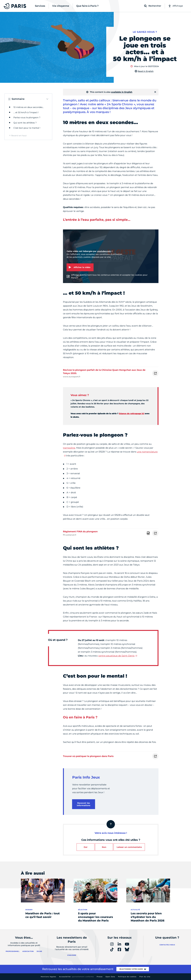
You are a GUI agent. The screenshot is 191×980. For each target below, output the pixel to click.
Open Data (110, 977)
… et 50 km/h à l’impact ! (26, 112)
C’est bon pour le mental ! (27, 128)
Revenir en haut (19, 135)
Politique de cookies (127, 977)
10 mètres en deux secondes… (29, 107)
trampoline (69, 448)
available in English (122, 92)
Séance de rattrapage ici (132, 413)
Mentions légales (48, 977)
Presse (100, 977)
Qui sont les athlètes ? (25, 123)
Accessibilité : (76, 977)
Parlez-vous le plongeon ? (27, 117)
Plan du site (145, 977)
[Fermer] (155, 92)
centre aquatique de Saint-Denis (116, 656)
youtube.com (104, 251)
